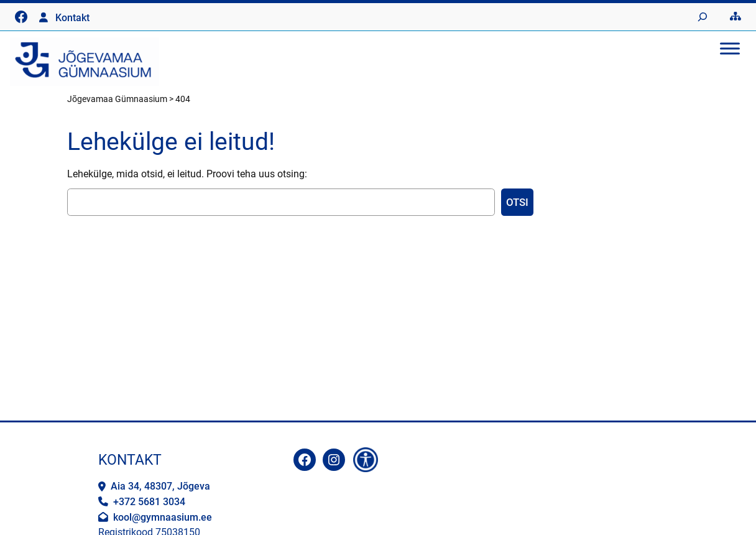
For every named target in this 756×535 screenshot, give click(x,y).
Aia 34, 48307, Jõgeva (160, 486)
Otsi (517, 202)
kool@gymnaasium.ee (163, 517)
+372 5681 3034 (149, 502)
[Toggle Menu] (730, 48)
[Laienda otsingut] (703, 17)
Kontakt (72, 18)
